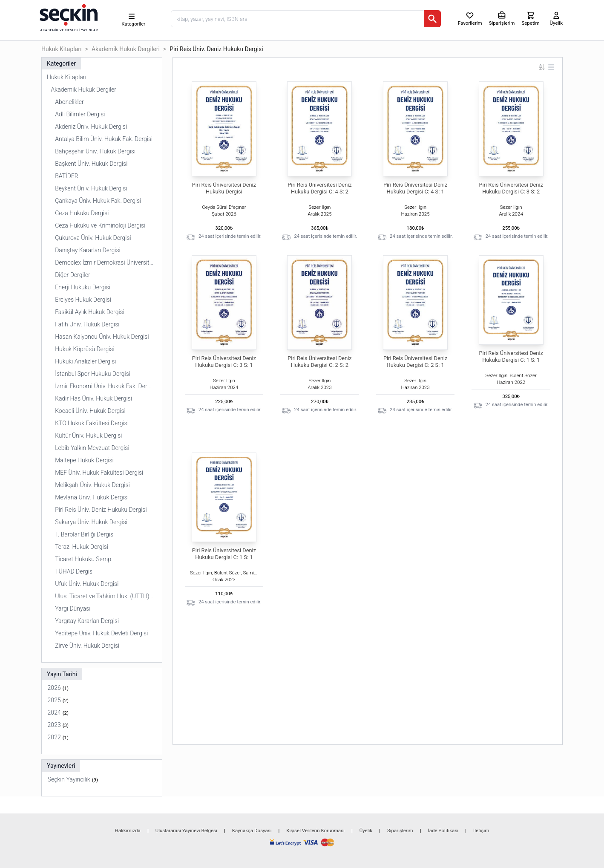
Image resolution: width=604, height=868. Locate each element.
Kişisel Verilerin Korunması (315, 831)
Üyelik (366, 831)
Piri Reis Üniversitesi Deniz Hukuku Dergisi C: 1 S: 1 (511, 356)
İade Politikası (443, 831)
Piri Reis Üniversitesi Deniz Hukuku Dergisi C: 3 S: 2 (511, 188)
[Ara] (432, 19)
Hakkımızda (128, 831)
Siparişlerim (400, 831)
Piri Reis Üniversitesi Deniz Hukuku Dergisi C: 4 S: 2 (319, 188)
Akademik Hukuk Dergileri (126, 49)
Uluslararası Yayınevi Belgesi (186, 831)
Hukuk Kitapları (62, 49)
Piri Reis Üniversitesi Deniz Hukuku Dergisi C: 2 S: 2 (319, 362)
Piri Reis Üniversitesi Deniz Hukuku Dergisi (224, 188)
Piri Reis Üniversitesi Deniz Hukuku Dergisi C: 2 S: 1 (415, 362)
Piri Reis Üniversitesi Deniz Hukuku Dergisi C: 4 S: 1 (415, 188)
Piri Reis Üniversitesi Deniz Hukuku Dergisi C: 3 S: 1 (224, 362)
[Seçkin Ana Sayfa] (68, 17)
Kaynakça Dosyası (252, 831)
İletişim (481, 831)
